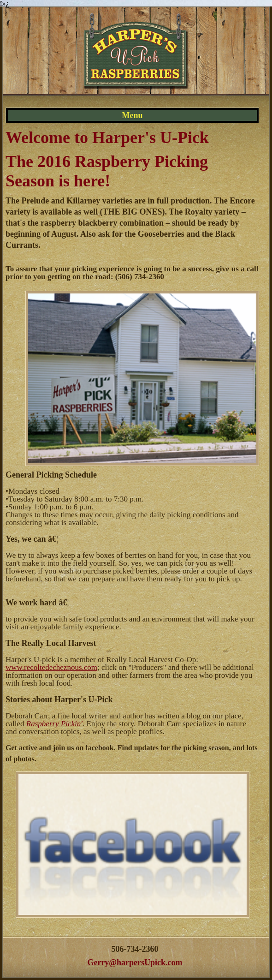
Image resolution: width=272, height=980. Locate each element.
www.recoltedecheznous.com (51, 667)
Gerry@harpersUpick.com (135, 962)
